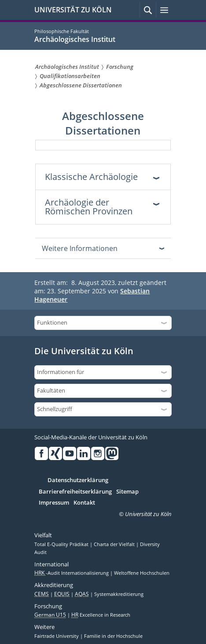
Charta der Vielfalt (115, 544)
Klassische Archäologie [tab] (91, 177)
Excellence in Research (101, 615)
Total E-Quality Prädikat (62, 544)
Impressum (54, 503)
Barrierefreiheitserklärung (75, 492)
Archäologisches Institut (75, 39)
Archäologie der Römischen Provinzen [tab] (89, 207)
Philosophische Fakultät (62, 31)
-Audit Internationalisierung (72, 573)
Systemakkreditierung (119, 594)
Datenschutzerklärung (78, 480)
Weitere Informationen (80, 248)
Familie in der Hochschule (113, 636)
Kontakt (84, 503)
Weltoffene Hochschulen (142, 573)
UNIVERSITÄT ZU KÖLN (73, 10)
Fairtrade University (57, 636)
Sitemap (127, 492)
